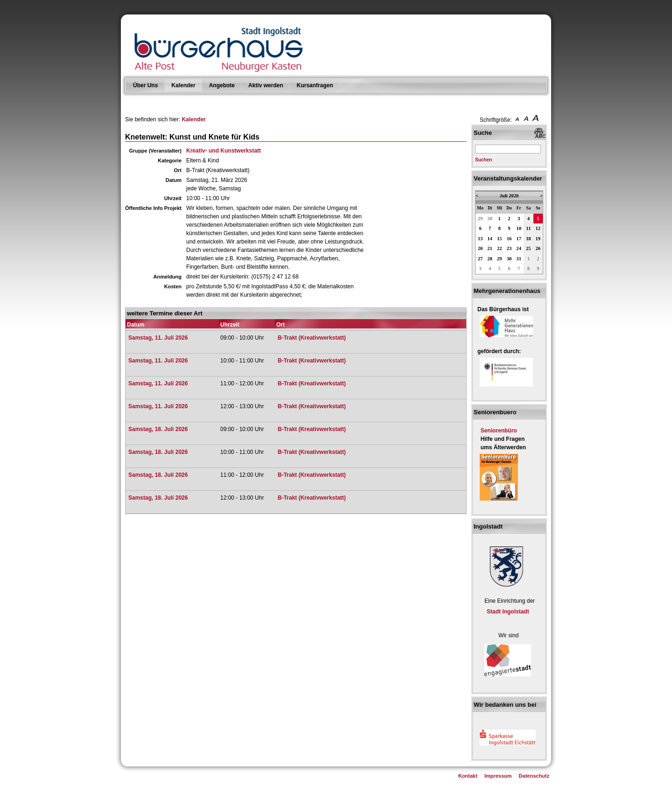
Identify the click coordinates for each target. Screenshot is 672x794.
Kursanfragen (315, 85)
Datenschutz (534, 776)
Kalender (183, 85)
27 (480, 259)
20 (480, 248)
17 (519, 239)
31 (519, 259)
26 (538, 248)
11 (528, 228)
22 (500, 248)
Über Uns (145, 85)
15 (500, 239)
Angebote (222, 85)
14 (490, 239)
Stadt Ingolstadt (508, 612)
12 (538, 228)
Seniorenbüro (499, 431)
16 (509, 239)
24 (519, 248)
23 (509, 248)
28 (490, 259)
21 (490, 248)
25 (528, 248)
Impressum (498, 776)
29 (480, 219)
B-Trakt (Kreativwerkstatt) (312, 338)
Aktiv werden (266, 85)
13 (480, 239)
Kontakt (468, 776)
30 (490, 219)
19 (538, 239)
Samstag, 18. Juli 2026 (158, 429)
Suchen (483, 160)
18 (528, 239)
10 (519, 228)
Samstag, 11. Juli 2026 (158, 338)
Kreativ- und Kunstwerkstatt (224, 151)
